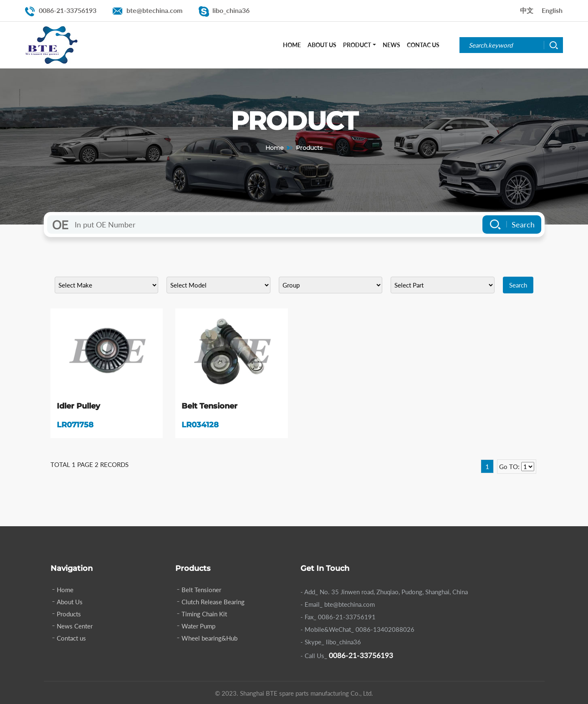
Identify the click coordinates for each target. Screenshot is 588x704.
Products (69, 614)
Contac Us (423, 45)
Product (357, 45)
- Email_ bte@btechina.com (338, 604)
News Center (75, 626)
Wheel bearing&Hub (209, 638)
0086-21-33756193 (68, 10)
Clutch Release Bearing (213, 602)
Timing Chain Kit (204, 614)
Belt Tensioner (209, 406)
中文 (527, 10)
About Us (322, 45)
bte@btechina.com (154, 10)
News (391, 45)
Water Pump (198, 626)
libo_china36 (231, 10)
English (552, 10)
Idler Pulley (78, 406)
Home (292, 45)
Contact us (71, 638)
